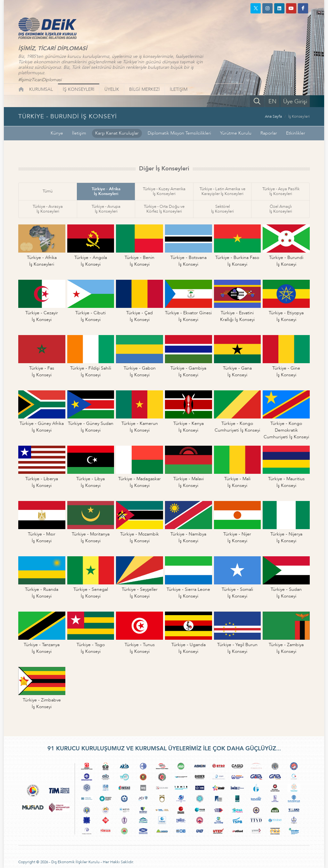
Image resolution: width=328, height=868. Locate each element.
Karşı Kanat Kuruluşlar (117, 133)
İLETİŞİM (179, 89)
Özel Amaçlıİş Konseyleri (281, 209)
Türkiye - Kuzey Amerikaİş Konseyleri (164, 191)
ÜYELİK (112, 89)
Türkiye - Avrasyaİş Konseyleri (48, 209)
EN (272, 102)
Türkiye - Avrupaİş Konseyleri (106, 209)
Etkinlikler (296, 133)
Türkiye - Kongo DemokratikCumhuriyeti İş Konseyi (286, 430)
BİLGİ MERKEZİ (144, 89)
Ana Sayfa (273, 116)
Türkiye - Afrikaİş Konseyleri (106, 191)
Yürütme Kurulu (236, 133)
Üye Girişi (295, 102)
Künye (57, 133)
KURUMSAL (41, 89)
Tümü (48, 191)
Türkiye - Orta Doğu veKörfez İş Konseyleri (164, 209)
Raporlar (269, 133)
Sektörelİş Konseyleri (222, 209)
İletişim (79, 133)
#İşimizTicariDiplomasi (40, 80)
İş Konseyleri (299, 116)
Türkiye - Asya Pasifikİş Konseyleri (281, 191)
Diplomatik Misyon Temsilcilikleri (179, 133)
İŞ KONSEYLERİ (79, 89)
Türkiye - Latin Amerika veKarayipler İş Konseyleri (222, 191)
